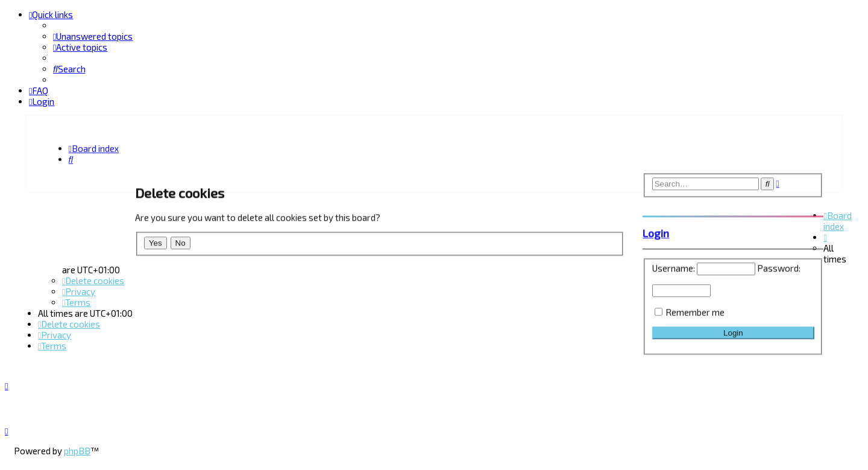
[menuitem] (93, 36)
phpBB (77, 451)
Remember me (695, 311)
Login (656, 232)
